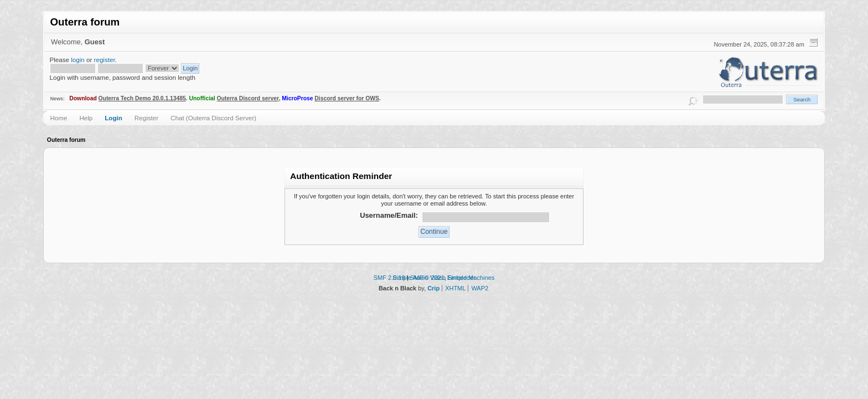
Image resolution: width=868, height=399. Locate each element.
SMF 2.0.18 (389, 278)
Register (146, 118)
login (78, 60)
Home (58, 118)
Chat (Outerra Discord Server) (213, 118)
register (105, 60)
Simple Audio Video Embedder (434, 278)
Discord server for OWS (347, 98)
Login (113, 118)
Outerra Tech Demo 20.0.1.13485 (142, 98)
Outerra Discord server (248, 98)
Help (86, 118)
